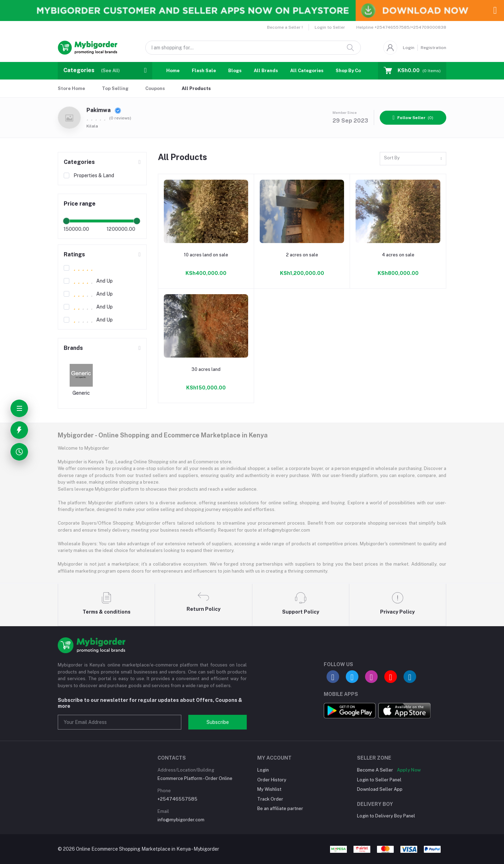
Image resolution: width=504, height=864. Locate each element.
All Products (196, 88)
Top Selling (115, 88)
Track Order (270, 799)
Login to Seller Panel (379, 780)
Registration (433, 48)
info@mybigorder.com (181, 820)
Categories (79, 162)
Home (173, 71)
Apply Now (409, 770)
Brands (73, 348)
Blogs (235, 71)
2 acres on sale (302, 255)
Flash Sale (204, 71)
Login (409, 48)
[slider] (66, 221)
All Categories (307, 71)
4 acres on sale (398, 255)
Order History (272, 780)
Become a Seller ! (285, 27)
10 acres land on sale (206, 255)
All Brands (266, 71)
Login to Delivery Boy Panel (386, 816)
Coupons (155, 88)
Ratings (74, 254)
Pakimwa (104, 110)
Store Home (71, 88)
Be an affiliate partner (280, 808)
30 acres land (206, 369)
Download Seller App (380, 789)
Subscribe (218, 722)
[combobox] (413, 159)
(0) (413, 118)
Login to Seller (330, 27)
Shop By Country (354, 71)
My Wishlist (269, 789)
